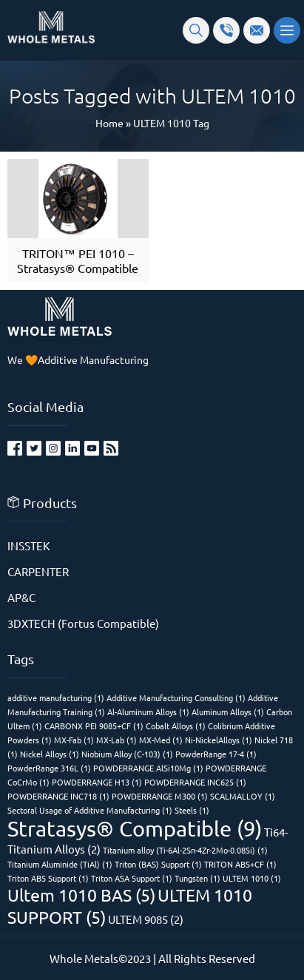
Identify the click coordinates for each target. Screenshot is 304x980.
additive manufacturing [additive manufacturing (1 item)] (56, 697)
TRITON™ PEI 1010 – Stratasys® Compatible (78, 260)
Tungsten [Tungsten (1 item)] (197, 878)
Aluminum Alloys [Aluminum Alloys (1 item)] (228, 712)
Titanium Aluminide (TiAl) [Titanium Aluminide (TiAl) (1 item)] (60, 864)
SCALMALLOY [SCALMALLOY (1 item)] (243, 796)
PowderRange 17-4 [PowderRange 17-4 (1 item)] (216, 754)
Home (109, 123)
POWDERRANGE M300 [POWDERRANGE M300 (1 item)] (160, 796)
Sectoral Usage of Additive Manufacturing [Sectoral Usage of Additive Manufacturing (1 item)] (90, 810)
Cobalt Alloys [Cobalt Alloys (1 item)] (176, 726)
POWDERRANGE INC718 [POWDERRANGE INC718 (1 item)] (58, 796)
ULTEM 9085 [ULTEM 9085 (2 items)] (146, 919)
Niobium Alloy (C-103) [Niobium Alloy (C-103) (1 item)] (127, 754)
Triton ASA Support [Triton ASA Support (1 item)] (132, 878)
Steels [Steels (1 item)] (192, 810)
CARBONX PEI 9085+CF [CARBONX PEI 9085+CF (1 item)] (94, 726)
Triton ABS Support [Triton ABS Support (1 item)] (48, 878)
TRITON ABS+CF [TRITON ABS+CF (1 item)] (240, 864)
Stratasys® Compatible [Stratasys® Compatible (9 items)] (135, 828)
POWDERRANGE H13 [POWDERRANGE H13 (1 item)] (97, 782)
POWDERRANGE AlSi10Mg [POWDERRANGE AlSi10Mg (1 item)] (148, 768)
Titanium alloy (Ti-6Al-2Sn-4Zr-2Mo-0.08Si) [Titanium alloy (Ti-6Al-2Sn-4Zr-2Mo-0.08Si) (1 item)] (185, 850)
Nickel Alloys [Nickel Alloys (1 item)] (50, 754)
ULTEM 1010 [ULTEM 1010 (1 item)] (252, 878)
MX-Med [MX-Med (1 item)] (161, 740)
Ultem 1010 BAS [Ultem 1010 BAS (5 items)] (81, 895)
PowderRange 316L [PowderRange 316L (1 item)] (49, 768)
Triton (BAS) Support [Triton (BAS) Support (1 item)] (158, 864)
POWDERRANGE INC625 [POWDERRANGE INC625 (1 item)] (195, 782)
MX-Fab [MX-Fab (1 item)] (74, 740)
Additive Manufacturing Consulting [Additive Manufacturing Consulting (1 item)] (176, 697)
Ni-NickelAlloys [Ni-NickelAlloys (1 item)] (219, 740)
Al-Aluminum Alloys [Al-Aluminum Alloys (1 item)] (148, 712)
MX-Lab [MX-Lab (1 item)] (116, 740)
